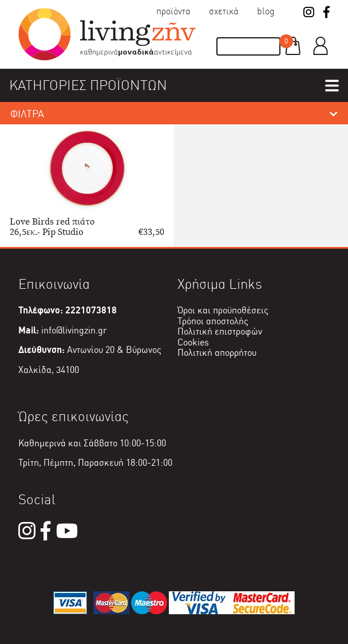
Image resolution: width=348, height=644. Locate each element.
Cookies (193, 342)
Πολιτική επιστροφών (220, 331)
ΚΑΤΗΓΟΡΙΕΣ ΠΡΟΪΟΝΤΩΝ (88, 85)
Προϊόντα (173, 11)
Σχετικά (224, 11)
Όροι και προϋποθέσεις (223, 310)
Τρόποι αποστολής (213, 321)
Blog (266, 11)
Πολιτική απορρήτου (217, 353)
